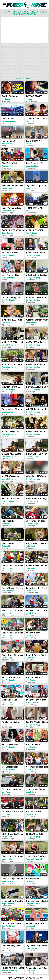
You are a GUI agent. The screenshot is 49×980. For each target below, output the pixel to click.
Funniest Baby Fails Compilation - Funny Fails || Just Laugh (11, 946)
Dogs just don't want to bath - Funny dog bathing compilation (13, 901)
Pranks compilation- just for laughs (11, 722)
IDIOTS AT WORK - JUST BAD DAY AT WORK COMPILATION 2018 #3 (13, 968)
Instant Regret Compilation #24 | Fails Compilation (13, 141)
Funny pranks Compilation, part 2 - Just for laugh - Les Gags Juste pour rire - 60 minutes (12, 521)
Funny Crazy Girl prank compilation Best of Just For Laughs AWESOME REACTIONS (13, 566)
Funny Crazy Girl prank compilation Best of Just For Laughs (12, 611)
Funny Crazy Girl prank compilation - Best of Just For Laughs (12, 655)
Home (9, 978)
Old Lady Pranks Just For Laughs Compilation (12, 790)
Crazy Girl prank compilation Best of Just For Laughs (11, 700)
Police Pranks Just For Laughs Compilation (12, 812)
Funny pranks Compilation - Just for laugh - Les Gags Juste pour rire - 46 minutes (13, 544)
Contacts (30, 978)
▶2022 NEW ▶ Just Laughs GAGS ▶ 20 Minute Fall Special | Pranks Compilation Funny (11, 476)
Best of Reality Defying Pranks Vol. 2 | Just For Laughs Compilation (13, 588)
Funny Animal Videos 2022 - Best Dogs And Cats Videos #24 (12, 208)
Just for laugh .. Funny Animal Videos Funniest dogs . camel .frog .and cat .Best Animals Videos (13, 879)
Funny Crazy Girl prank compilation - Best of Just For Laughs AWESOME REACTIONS (13, 633)
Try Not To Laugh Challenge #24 (10, 97)
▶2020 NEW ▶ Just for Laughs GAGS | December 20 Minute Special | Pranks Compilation (12, 432)
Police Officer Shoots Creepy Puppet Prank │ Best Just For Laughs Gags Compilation (13, 409)
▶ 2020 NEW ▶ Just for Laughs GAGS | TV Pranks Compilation (13, 365)
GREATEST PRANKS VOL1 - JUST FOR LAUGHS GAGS (11, 387)
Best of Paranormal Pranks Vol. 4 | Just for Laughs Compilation (13, 678)
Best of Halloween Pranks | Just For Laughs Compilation (11, 745)
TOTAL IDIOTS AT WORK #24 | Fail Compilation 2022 (13, 231)
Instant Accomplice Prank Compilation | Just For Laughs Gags (12, 298)
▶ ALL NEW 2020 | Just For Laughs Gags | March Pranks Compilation (12, 342)
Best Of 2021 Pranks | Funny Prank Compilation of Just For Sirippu (13, 924)
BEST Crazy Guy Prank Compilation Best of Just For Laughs (12, 834)
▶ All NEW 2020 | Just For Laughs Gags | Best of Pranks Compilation (13, 320)
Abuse (39, 978)
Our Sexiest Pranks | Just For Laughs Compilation (11, 767)
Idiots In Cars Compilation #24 (10, 119)
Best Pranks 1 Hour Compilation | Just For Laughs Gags (12, 275)
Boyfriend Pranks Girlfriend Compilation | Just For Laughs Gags (13, 253)
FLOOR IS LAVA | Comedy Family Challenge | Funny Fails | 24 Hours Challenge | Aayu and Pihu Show (13, 164)
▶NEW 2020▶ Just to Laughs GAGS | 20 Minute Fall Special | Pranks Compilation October (12, 454)
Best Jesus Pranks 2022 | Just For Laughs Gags (13, 499)
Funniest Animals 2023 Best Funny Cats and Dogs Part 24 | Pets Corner (12, 186)
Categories (19, 978)
